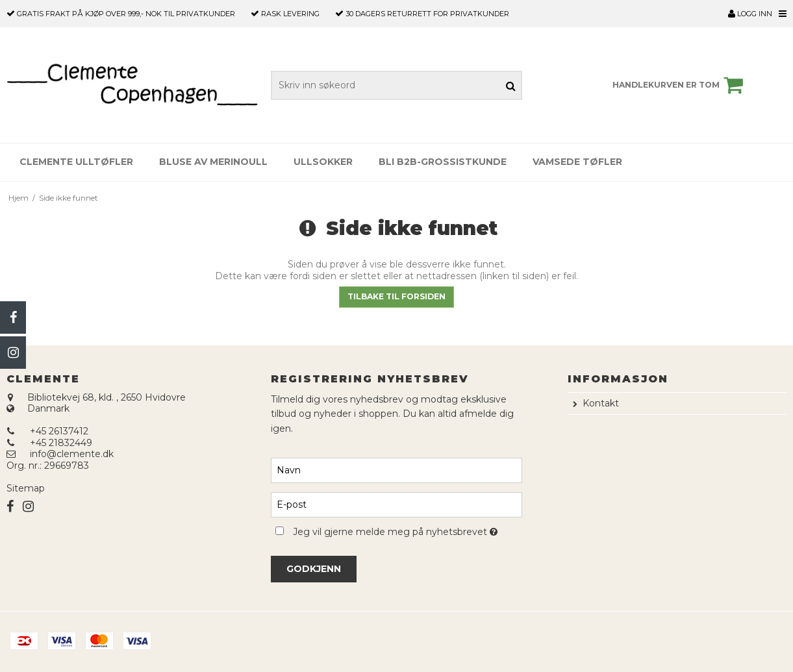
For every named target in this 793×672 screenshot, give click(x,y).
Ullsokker (323, 162)
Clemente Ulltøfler (76, 162)
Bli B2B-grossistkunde (443, 162)
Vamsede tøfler (577, 162)
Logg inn (750, 14)
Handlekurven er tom (680, 85)
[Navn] (396, 469)
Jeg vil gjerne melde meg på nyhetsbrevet (408, 530)
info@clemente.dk (72, 454)
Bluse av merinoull (213, 162)
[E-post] (396, 504)
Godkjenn (314, 569)
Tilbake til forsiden (396, 296)
